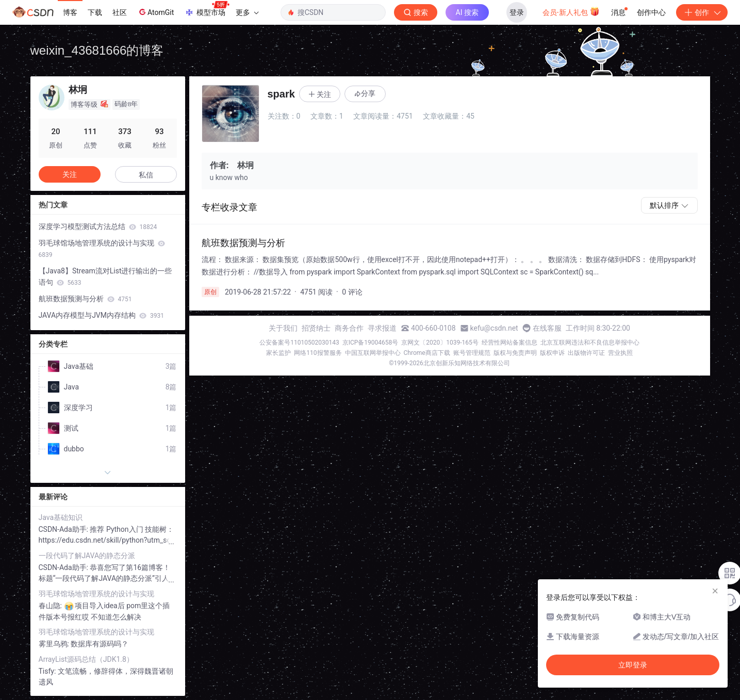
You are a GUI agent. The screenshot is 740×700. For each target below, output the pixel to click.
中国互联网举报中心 (373, 353)
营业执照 (620, 353)
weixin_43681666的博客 (97, 50)
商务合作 (349, 328)
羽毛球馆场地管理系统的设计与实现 (102, 249)
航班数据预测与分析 (85, 299)
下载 (95, 12)
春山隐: (51, 606)
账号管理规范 (472, 353)
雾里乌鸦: (55, 644)
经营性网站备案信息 (509, 343)
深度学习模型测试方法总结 (98, 226)
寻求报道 (382, 328)
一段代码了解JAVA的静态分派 (87, 556)
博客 (70, 12)
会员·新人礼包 (571, 11)
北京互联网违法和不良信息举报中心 (590, 343)
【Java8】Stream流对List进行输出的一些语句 (105, 276)
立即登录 (633, 665)
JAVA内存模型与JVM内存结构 (101, 315)
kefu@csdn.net (494, 328)
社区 (120, 12)
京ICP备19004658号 (371, 343)
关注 (70, 174)
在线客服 (547, 328)
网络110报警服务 (318, 353)
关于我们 (283, 328)
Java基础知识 (61, 517)
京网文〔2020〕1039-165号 (440, 343)
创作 (702, 12)
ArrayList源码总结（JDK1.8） (86, 659)
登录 (517, 12)
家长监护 (278, 353)
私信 (146, 175)
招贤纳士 (316, 328)
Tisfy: (48, 671)
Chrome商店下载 (427, 353)
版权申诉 (552, 353)
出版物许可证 (586, 353)
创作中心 (651, 12)
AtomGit (155, 12)
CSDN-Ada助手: (64, 529)
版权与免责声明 (515, 353)
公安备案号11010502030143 (299, 343)
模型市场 (207, 9)
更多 (247, 12)
